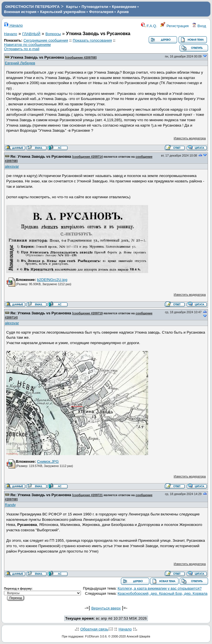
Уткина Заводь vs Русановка (37, 57)
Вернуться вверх (106, 608)
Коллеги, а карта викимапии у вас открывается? (159, 588)
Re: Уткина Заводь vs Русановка (41, 156)
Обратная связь (94, 629)
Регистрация (175, 26)
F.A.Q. (149, 26)
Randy (10, 505)
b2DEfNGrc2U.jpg (52, 280)
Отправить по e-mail (22, 49)
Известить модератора (190, 138)
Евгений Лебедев (20, 63)
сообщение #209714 (88, 157)
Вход (199, 26)
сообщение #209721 (88, 495)
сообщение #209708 (81, 57)
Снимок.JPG (48, 461)
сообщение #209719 (88, 313)
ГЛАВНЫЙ (31, 34)
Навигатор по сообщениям (27, 45)
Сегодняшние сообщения (46, 40)
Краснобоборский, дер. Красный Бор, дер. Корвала (162, 593)
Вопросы (53, 34)
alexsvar (12, 166)
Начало (13, 25)
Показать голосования (92, 40)
